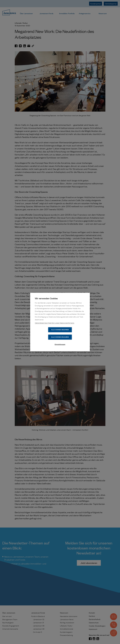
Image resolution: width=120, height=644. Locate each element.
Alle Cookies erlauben (74, 333)
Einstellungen (60, 341)
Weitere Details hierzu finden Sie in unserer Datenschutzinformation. (55, 327)
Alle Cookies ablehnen (47, 333)
